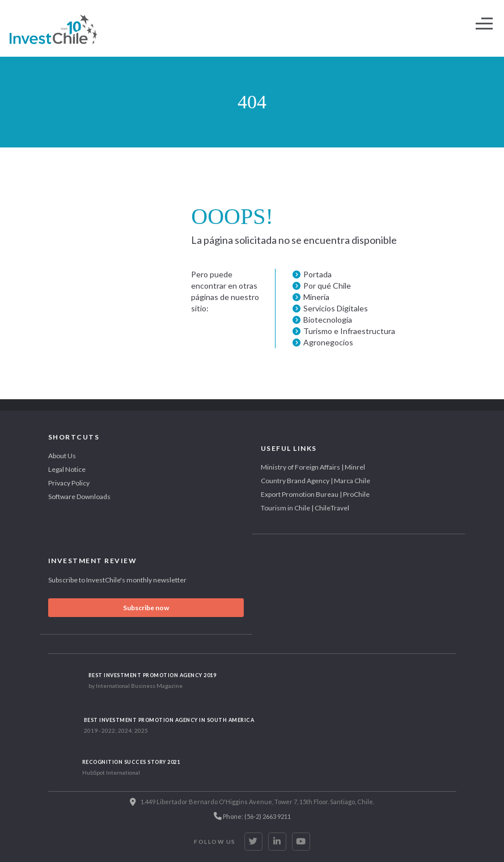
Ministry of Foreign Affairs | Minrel (313, 467)
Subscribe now (146, 608)
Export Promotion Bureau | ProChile (315, 494)
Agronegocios (328, 342)
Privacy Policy (69, 483)
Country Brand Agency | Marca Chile (315, 481)
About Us (62, 456)
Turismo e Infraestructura (349, 331)
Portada (317, 274)
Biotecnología (328, 320)
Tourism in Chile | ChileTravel (305, 508)
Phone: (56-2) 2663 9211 (252, 816)
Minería (316, 297)
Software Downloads (79, 497)
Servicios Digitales (336, 308)
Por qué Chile (327, 286)
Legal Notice (67, 469)
